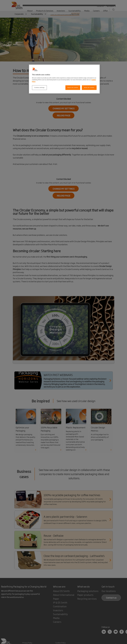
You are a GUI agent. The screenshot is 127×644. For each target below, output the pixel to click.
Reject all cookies (73, 88)
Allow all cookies (89, 88)
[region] (64, 79)
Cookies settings (39, 88)
